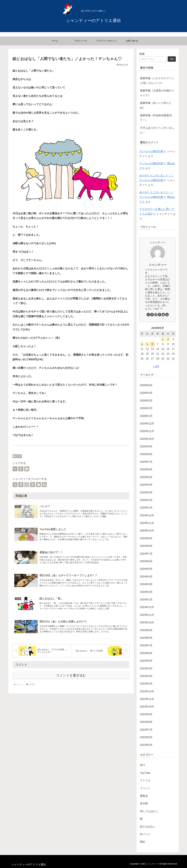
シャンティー (158, 265)
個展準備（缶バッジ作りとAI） (156, 105)
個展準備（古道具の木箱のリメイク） (157, 93)
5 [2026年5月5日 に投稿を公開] (147, 344)
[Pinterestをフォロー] (33, 485)
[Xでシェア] (15, 469)
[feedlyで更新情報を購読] (38, 485)
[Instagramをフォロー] (27, 485)
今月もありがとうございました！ (157, 130)
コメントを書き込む (71, 675)
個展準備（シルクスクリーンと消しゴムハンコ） (157, 81)
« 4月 (156, 366)
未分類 (17, 456)
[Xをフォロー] (15, 485)
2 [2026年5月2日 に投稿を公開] (168, 339)
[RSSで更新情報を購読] (44, 485)
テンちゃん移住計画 (151, 151)
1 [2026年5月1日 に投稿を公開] (163, 339)
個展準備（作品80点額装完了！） (156, 118)
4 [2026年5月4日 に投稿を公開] (142, 344)
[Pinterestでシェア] (27, 469)
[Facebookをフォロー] (21, 485)
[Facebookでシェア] (21, 469)
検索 (142, 54)
